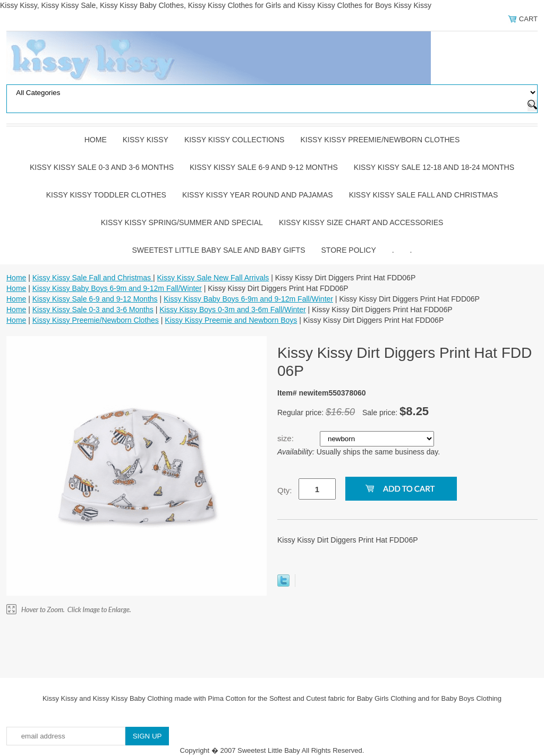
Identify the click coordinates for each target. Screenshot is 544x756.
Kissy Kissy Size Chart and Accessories (361, 222)
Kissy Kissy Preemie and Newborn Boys (231, 320)
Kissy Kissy (146, 140)
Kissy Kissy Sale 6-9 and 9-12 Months (264, 167)
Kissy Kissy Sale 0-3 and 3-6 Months (102, 167)
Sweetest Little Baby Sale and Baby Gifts (219, 250)
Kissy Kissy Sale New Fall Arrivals (213, 278)
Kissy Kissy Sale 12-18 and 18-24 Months (434, 167)
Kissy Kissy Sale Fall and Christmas (424, 195)
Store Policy (349, 250)
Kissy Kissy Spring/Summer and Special (182, 222)
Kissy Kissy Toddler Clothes (106, 195)
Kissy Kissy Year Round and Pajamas (258, 195)
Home (96, 140)
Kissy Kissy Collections (235, 140)
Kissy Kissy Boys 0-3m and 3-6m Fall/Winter (232, 310)
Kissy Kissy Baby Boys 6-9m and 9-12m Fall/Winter (117, 288)
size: (287, 438)
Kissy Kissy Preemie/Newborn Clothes (380, 140)
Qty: (285, 490)
